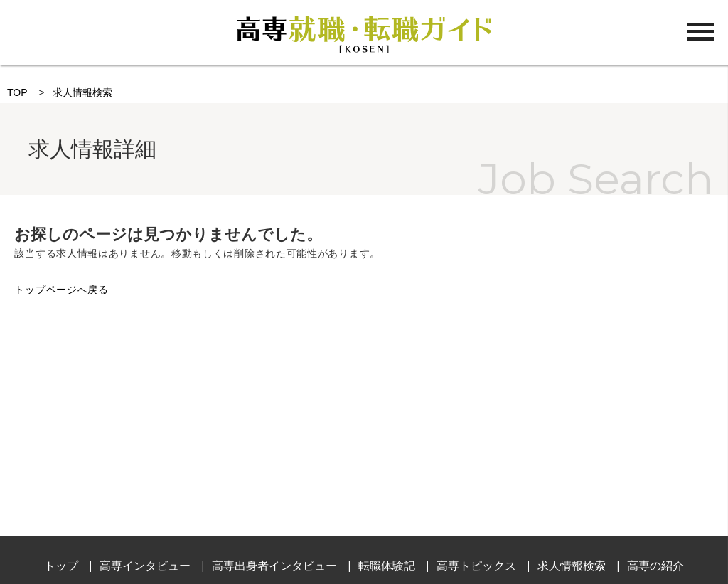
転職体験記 (387, 566)
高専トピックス (476, 566)
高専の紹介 (655, 566)
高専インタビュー (145, 566)
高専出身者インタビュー (274, 566)
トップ (61, 566)
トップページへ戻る (61, 290)
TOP (17, 92)
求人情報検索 (82, 92)
